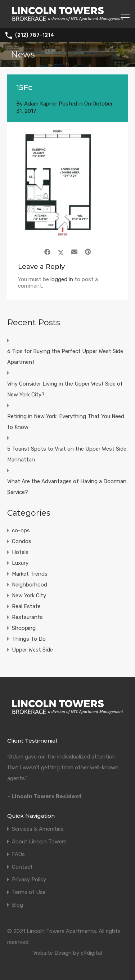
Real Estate (26, 606)
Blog (17, 905)
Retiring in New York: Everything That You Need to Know (66, 422)
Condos (22, 541)
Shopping (24, 628)
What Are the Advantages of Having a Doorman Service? (67, 487)
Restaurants (27, 617)
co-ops (21, 530)
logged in (62, 279)
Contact (22, 867)
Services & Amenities (38, 829)
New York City (29, 596)
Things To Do (29, 639)
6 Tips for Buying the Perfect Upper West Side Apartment (65, 357)
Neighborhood (30, 585)
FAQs (18, 854)
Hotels (20, 552)
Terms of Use (29, 892)
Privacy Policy (29, 880)
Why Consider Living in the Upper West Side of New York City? (65, 389)
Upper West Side (32, 650)
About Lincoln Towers (39, 842)
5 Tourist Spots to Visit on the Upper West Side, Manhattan (67, 454)
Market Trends (30, 574)
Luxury (20, 563)
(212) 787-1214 (35, 35)
